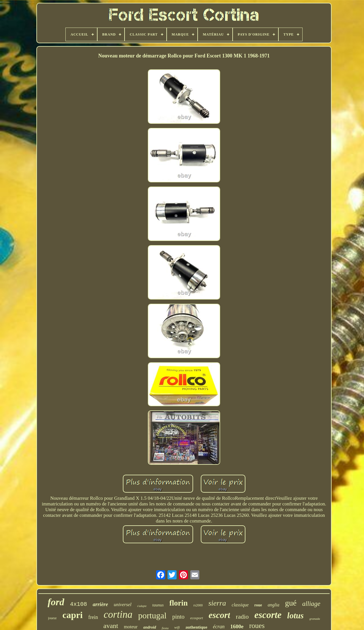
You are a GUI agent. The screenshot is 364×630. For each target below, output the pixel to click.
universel (123, 605)
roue (258, 605)
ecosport (197, 618)
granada (315, 619)
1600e (237, 626)
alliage (311, 604)
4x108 (78, 604)
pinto (178, 617)
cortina (118, 614)
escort (220, 615)
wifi (177, 627)
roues (257, 626)
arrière (100, 604)
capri (72, 615)
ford (56, 602)
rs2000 (198, 605)
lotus (295, 615)
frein (93, 617)
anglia (273, 605)
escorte (268, 615)
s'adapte (142, 606)
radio (242, 616)
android (150, 627)
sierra (217, 603)
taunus (158, 605)
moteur (131, 627)
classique (240, 605)
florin (178, 603)
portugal (152, 615)
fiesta (165, 628)
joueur (52, 618)
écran (219, 627)
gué (291, 603)
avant (111, 626)
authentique (196, 627)
